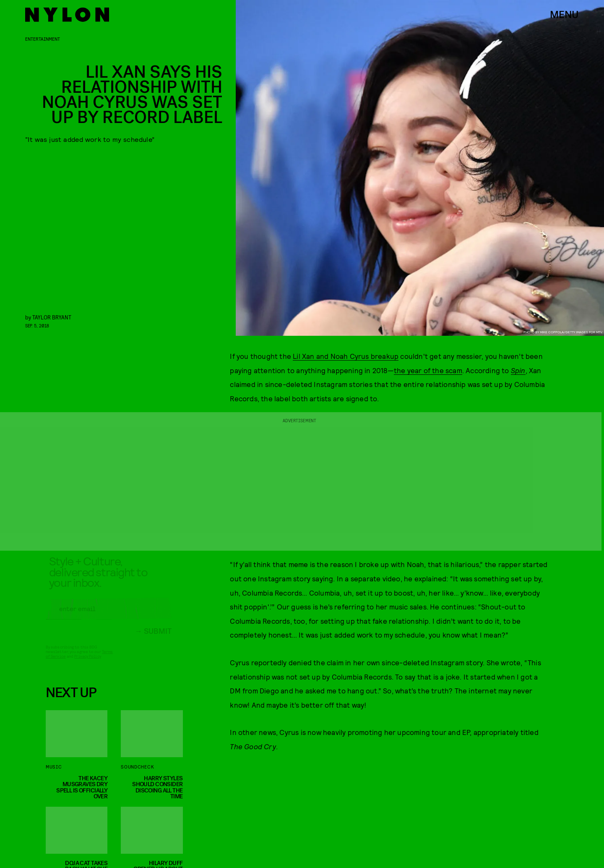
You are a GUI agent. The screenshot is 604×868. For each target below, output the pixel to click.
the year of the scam (428, 370)
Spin (518, 370)
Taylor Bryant (52, 317)
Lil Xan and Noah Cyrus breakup (346, 356)
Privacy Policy (87, 663)
